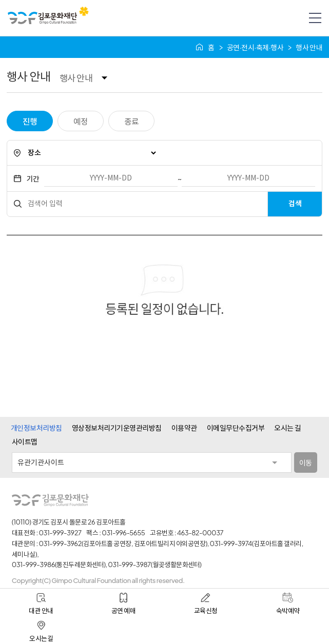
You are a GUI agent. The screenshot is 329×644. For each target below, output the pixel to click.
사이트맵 (25, 441)
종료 (131, 121)
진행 (30, 121)
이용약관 (184, 428)
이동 (306, 462)
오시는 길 (287, 428)
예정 (80, 121)
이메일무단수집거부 (236, 428)
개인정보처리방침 (36, 428)
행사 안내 (76, 78)
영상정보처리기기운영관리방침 (117, 428)
